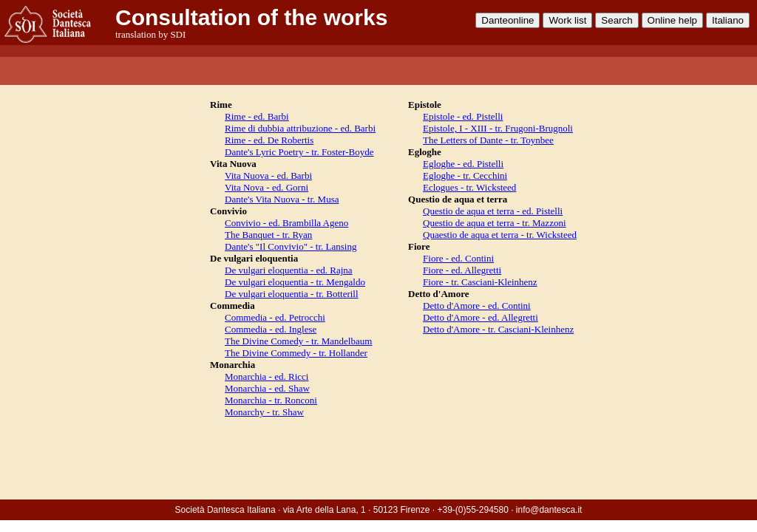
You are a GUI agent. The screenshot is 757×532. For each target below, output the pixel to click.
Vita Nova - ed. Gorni (267, 187)
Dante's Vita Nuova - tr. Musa (282, 199)
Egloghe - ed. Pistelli (463, 164)
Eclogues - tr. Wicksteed (469, 187)
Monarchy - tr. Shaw (264, 412)
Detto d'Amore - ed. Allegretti (481, 317)
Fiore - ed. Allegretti (462, 270)
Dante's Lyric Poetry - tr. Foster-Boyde (299, 152)
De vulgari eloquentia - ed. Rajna (289, 270)
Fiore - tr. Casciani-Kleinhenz (480, 282)
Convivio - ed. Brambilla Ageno (286, 223)
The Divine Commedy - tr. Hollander (296, 353)
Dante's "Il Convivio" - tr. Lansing (291, 246)
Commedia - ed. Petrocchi (275, 317)
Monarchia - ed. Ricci (267, 376)
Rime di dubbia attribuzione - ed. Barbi (300, 128)
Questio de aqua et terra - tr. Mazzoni (494, 223)
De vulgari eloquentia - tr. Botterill (292, 294)
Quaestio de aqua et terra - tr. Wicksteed (500, 235)
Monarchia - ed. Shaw (267, 388)
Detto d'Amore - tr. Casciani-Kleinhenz (498, 329)
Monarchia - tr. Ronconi (271, 400)
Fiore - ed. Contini (458, 258)
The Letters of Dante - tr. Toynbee (488, 140)
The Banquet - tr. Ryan (268, 235)
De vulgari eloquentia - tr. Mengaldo (295, 282)
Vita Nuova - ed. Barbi (268, 175)
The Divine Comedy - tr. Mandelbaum (298, 341)
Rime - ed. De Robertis (269, 140)
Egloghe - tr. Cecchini (465, 175)
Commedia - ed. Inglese (271, 329)
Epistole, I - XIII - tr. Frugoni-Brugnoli (498, 128)
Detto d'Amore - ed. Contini (477, 306)
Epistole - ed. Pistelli (463, 116)
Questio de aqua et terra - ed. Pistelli (493, 211)
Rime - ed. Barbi (257, 116)
